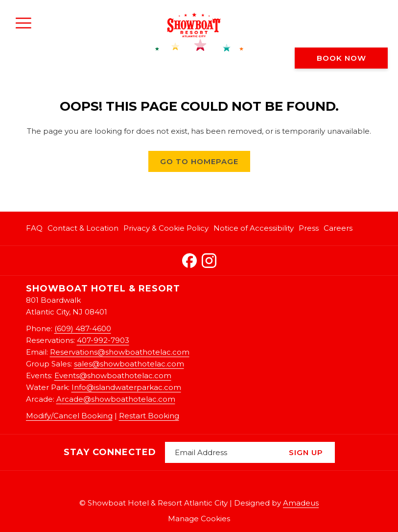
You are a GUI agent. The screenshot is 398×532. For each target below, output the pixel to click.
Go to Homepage (199, 161)
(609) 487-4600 (83, 328)
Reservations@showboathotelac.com (120, 352)
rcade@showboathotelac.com (118, 399)
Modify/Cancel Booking (69, 416)
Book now (341, 58)
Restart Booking (149, 416)
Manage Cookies (199, 519)
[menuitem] (35, 229)
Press (309, 228)
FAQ (34, 228)
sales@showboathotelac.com (129, 364)
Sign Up (306, 452)
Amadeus (301, 503)
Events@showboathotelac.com (113, 375)
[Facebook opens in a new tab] (189, 259)
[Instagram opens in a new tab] (209, 259)
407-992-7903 (103, 340)
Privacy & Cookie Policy (166, 228)
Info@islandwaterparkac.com (126, 387)
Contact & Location (83, 228)
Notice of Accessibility (254, 228)
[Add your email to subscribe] (221, 452)
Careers (338, 228)
